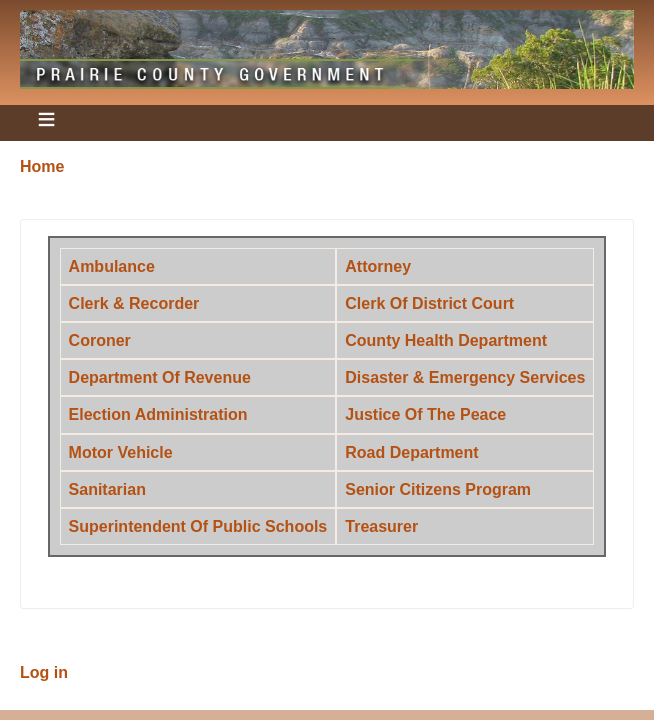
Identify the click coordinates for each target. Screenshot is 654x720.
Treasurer (381, 526)
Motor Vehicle (121, 452)
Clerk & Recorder (134, 303)
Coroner (100, 340)
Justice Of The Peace (425, 414)
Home (42, 166)
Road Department (411, 452)
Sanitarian (107, 489)
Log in (44, 672)
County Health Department (446, 340)
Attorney (378, 266)
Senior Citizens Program (438, 489)
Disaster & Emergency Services (465, 377)
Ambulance (112, 266)
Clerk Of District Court (429, 303)
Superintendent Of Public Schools (198, 526)
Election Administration (158, 414)
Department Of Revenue (160, 377)
